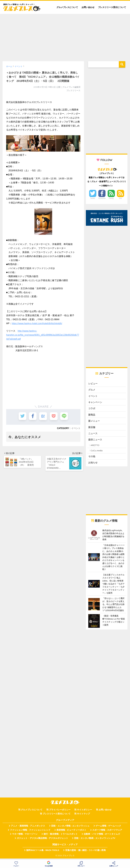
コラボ (92, 409)
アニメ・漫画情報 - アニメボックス (28, 828)
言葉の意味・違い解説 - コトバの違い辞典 (85, 852)
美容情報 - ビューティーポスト (71, 832)
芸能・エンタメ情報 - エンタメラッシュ (70, 828)
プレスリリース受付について (112, 7)
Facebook (102, 198)
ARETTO (95, 447)
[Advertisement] (65, 36)
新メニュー (94, 422)
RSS (121, 198)
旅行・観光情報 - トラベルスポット (61, 836)
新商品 (92, 415)
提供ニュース (96, 441)
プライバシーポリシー (60, 811)
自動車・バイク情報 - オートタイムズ (102, 836)
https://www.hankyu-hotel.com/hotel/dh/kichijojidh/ (37, 323)
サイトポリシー (84, 811)
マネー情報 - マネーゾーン (25, 836)
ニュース (93, 435)
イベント (76, 428)
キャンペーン (96, 403)
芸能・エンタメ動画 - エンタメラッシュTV (95, 840)
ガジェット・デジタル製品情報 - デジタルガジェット (42, 840)
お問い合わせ (88, 7)
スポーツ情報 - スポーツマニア (107, 832)
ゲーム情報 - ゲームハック (108, 828)
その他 (92, 458)
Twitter (93, 198)
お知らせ (93, 464)
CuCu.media (97, 452)
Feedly (111, 198)
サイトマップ (83, 816)
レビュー (93, 384)
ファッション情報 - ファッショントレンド (30, 832)
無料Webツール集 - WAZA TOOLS (43, 852)
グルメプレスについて (67, 7)
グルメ (92, 390)
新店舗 (92, 428)
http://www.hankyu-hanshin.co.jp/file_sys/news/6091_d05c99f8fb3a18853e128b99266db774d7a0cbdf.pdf (43, 335)
